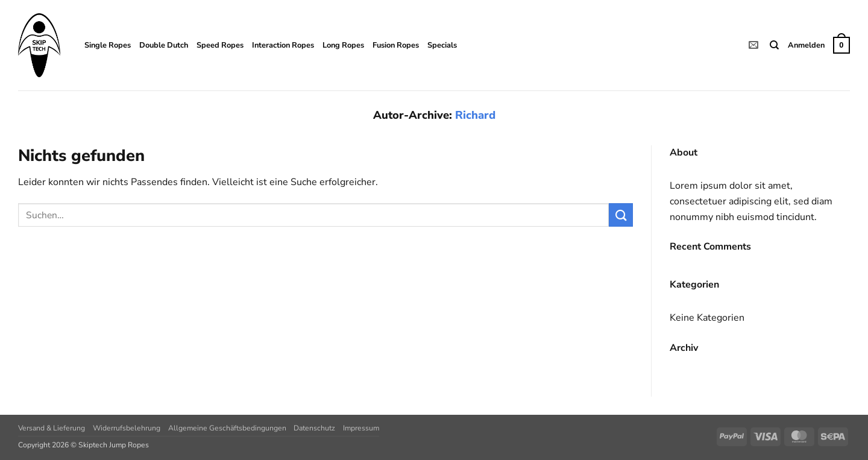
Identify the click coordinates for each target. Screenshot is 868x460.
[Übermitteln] (621, 215)
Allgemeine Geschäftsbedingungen (227, 428)
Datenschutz (314, 428)
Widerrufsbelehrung (127, 428)
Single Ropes (108, 45)
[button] (806, 45)
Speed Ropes (220, 45)
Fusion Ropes (396, 45)
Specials (442, 45)
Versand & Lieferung (52, 428)
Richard (475, 115)
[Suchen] (774, 45)
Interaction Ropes (283, 45)
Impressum (361, 428)
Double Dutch (164, 45)
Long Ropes (343, 45)
